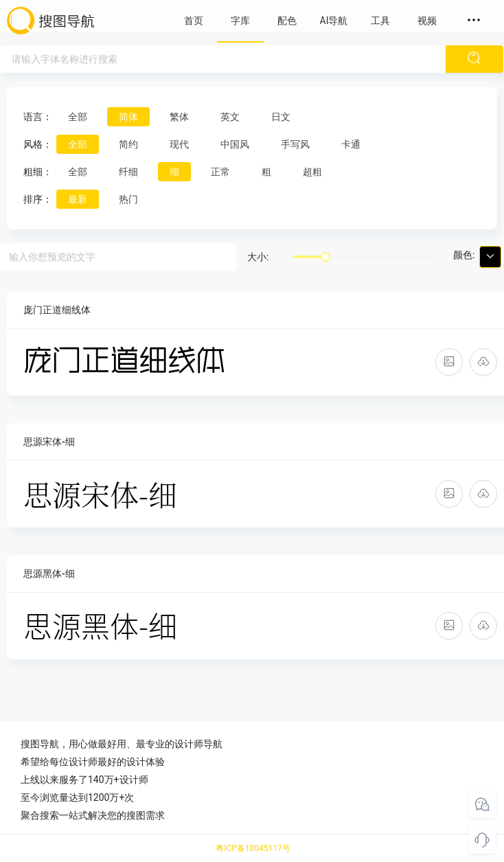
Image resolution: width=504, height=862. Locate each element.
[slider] (325, 257)
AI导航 (334, 21)
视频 (427, 21)
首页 (194, 21)
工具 (380, 21)
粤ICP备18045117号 (253, 848)
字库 (240, 21)
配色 (287, 21)
